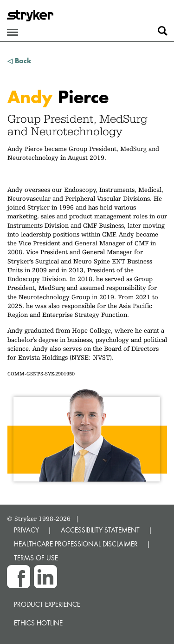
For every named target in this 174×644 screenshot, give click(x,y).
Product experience (47, 604)
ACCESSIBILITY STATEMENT (100, 530)
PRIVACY (26, 530)
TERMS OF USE (36, 558)
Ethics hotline (38, 623)
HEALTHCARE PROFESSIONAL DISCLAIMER (76, 544)
